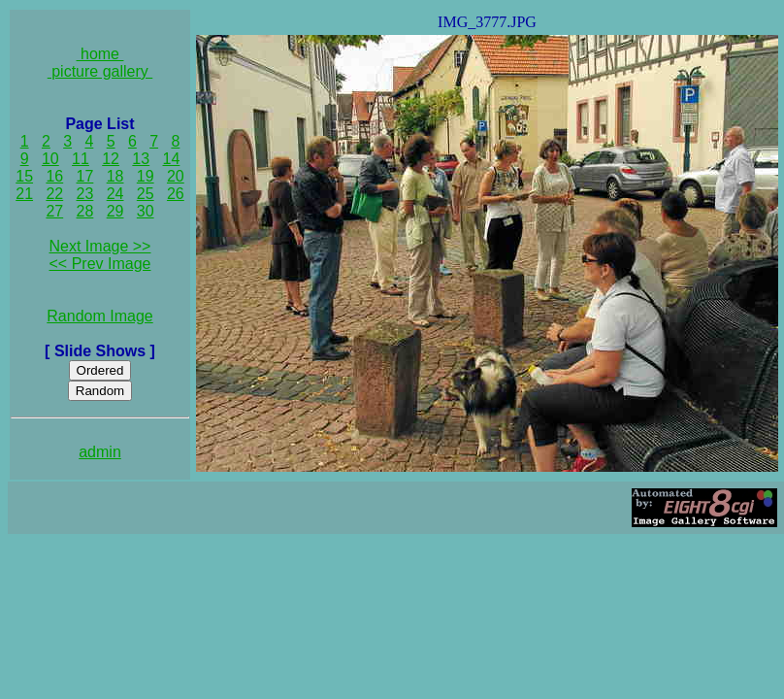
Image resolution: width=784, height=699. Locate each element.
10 (50, 159)
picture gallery (100, 71)
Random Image (99, 316)
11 (81, 159)
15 (24, 176)
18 (115, 176)
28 (85, 211)
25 (146, 194)
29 (115, 211)
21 (24, 194)
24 (115, 194)
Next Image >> (100, 246)
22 (54, 194)
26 (176, 194)
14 (172, 159)
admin (100, 452)
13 (141, 159)
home (100, 54)
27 (54, 211)
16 (54, 176)
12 (111, 159)
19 (146, 176)
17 (85, 176)
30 (146, 211)
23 (85, 194)
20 (176, 176)
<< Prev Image (100, 264)
